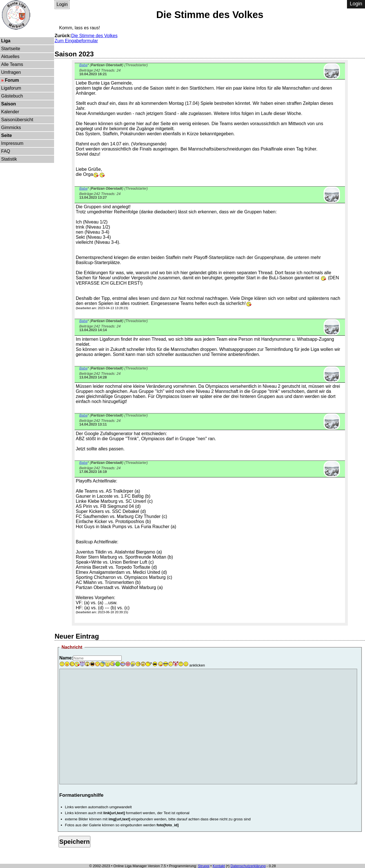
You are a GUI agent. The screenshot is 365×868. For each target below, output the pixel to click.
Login (62, 4)
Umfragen (11, 72)
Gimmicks (11, 128)
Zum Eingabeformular (76, 41)
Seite (6, 135)
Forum (12, 80)
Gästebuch (12, 96)
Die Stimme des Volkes (94, 36)
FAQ (6, 151)
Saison (8, 104)
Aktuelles (10, 57)
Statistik (9, 159)
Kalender (10, 112)
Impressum (12, 143)
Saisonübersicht (17, 120)
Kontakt (219, 866)
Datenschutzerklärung (248, 866)
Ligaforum (11, 88)
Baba (83, 65)
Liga (6, 41)
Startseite (11, 49)
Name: (66, 658)
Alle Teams (12, 64)
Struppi (204, 866)
